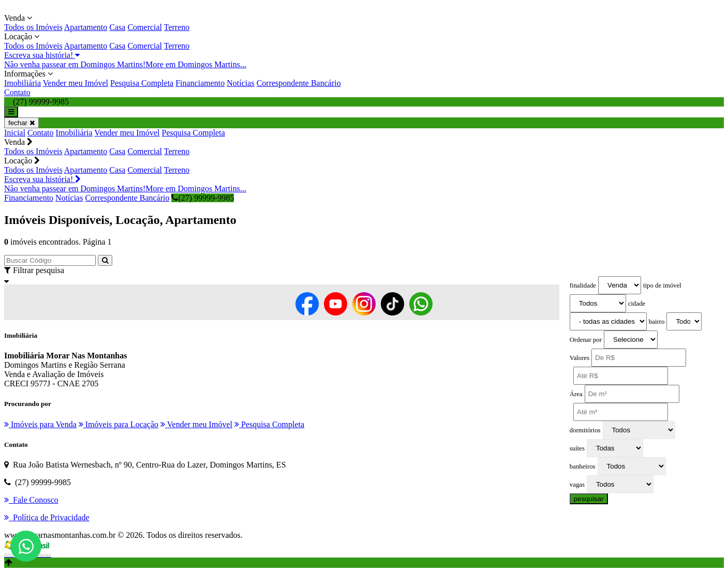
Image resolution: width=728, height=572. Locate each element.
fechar (21, 123)
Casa (117, 27)
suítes (577, 448)
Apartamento (86, 27)
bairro (657, 322)
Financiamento (200, 83)
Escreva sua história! (42, 55)
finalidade (583, 285)
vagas (577, 485)
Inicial (15, 133)
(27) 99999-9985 (203, 198)
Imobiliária (23, 83)
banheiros (583, 466)
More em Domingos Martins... (196, 64)
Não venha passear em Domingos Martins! (75, 64)
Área (576, 394)
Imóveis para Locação (118, 424)
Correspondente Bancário (299, 83)
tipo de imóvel (662, 285)
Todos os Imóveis (33, 27)
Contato (17, 92)
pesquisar (589, 499)
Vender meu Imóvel (76, 83)
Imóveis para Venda (40, 424)
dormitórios (585, 430)
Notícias (240, 83)
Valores (580, 358)
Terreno (177, 27)
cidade (637, 304)
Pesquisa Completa (142, 83)
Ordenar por (586, 340)
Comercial (145, 27)
